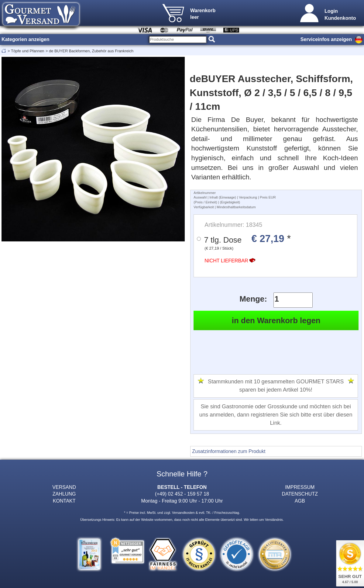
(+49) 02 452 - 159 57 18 (182, 494)
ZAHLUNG (64, 494)
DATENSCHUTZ (300, 494)
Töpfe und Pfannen (27, 51)
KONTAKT (64, 501)
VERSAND (64, 487)
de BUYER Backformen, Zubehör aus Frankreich (91, 51)
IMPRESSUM (300, 487)
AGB (300, 501)
